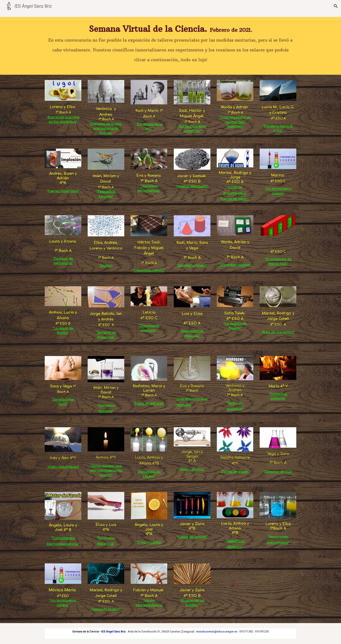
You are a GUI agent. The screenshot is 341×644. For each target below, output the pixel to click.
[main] (170, 46)
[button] (336, 6)
